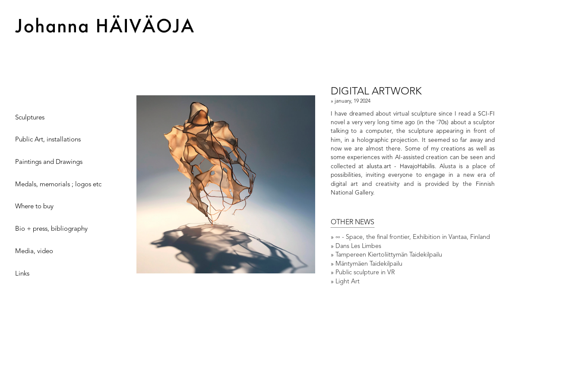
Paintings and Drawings (49, 162)
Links (22, 274)
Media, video (34, 252)
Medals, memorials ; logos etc (58, 185)
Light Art (348, 282)
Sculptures (30, 118)
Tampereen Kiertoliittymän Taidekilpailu (389, 255)
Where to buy (34, 207)
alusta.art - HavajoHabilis (401, 167)
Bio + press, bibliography (51, 229)
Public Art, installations (48, 140)
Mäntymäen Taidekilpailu (369, 264)
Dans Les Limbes (358, 246)
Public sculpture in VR (365, 273)
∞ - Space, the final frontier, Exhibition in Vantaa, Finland (413, 237)
